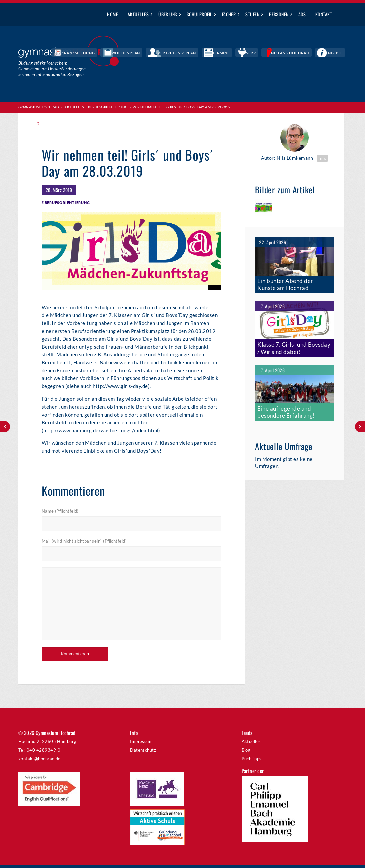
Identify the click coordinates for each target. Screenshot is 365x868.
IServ (274, 53)
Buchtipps (252, 761)
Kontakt (324, 14)
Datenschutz (143, 752)
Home (112, 14)
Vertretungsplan (218, 53)
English (339, 53)
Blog (246, 752)
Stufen (252, 14)
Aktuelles (138, 14)
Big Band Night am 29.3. (360, 427)
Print (56, 123)
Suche (342, 15)
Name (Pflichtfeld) (60, 513)
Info (322, 158)
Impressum (141, 744)
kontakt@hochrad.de (39, 761)
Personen (279, 14)
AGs (302, 14)
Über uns (168, 14)
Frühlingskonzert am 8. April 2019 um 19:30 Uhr (5, 427)
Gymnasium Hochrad (39, 107)
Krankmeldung (142, 53)
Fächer (229, 14)
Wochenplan (179, 53)
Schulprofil (200, 14)
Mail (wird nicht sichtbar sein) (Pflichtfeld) (84, 544)
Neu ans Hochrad (305, 53)
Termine (253, 53)
